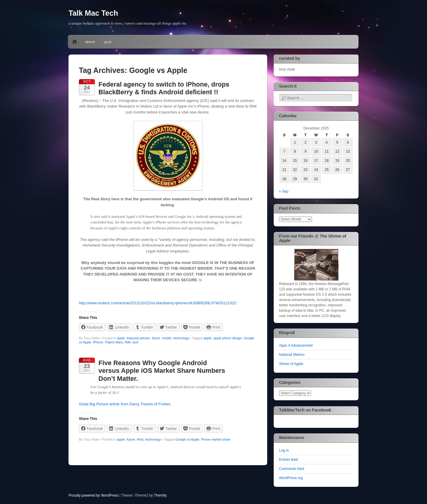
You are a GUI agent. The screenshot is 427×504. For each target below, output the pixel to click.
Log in (284, 450)
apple (121, 338)
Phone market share (216, 439)
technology (181, 338)
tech (136, 342)
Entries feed (289, 460)
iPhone (98, 342)
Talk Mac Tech (93, 13)
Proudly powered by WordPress (94, 495)
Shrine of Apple (291, 364)
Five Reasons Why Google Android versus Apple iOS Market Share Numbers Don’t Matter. (162, 371)
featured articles (138, 338)
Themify (160, 495)
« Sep (284, 191)
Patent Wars (114, 342)
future (156, 338)
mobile (167, 338)
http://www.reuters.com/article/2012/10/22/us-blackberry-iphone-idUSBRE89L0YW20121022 (158, 303)
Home (75, 42)
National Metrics (292, 355)
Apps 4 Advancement (296, 345)
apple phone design (228, 338)
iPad (140, 439)
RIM (128, 342)
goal (108, 42)
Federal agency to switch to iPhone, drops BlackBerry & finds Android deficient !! (164, 88)
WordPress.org (291, 478)
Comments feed (292, 469)
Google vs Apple (187, 439)
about (90, 42)
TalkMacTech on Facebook (305, 410)
